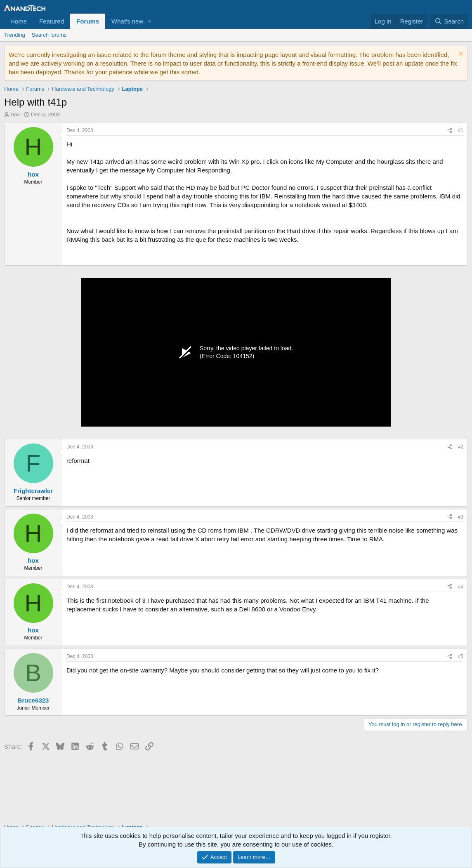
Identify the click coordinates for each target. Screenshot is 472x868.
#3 (461, 517)
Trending (15, 35)
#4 (461, 587)
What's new (127, 21)
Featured (52, 21)
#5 (461, 656)
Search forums (49, 35)
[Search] (449, 21)
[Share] (450, 131)
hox (15, 114)
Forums (88, 21)
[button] (150, 21)
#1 (461, 130)
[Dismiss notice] (460, 55)
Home (19, 21)
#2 (461, 447)
